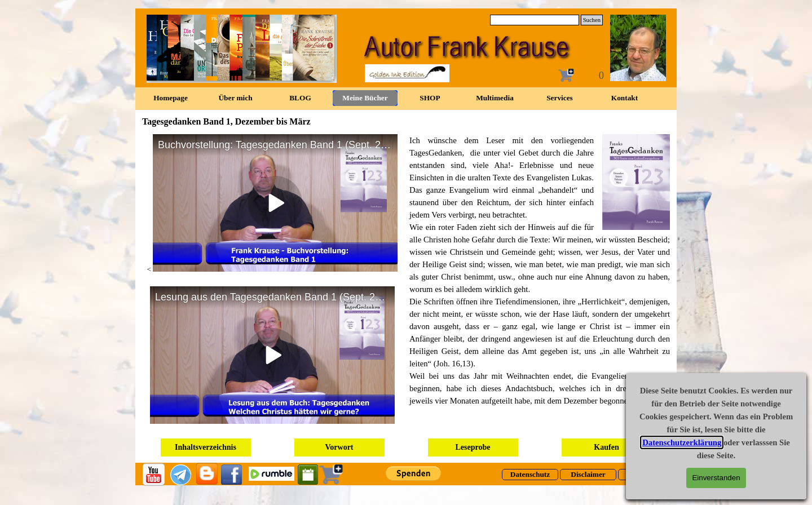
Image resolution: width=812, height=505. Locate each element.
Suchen (592, 20)
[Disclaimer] (588, 475)
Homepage (171, 98)
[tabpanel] (540, 271)
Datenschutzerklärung (682, 442)
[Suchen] (535, 20)
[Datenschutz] (530, 475)
